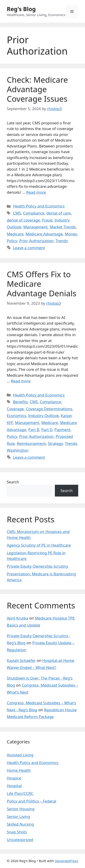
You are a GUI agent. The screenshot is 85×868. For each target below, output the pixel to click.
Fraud (47, 220)
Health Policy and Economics (39, 206)
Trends (62, 241)
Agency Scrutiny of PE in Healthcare (39, 545)
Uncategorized (20, 840)
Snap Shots (17, 832)
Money (71, 234)
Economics (16, 416)
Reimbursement (31, 443)
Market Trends (63, 227)
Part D (47, 430)
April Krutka (17, 618)
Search (13, 482)
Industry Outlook (44, 416)
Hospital (14, 786)
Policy (12, 241)
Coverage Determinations (49, 409)
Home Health (19, 770)
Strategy (55, 443)
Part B (34, 430)
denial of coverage (23, 220)
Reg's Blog (21, 9)
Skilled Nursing (20, 824)
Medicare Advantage (44, 234)
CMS (17, 213)
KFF (10, 423)
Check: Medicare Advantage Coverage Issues (37, 89)
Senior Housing (21, 809)
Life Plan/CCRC (20, 793)
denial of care (59, 213)
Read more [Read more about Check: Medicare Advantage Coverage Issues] (36, 192)
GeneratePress (67, 861)
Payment (62, 430)
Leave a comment (29, 248)
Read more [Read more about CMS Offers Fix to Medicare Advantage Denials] (21, 381)
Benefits (20, 402)
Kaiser (66, 416)
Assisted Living (20, 755)
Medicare (15, 234)
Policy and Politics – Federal (32, 801)
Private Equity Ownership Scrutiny (37, 566)
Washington (18, 450)
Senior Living (18, 816)
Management (35, 227)
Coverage (15, 409)
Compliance (34, 213)
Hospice (14, 778)
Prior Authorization (36, 241)
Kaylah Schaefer (21, 660)
